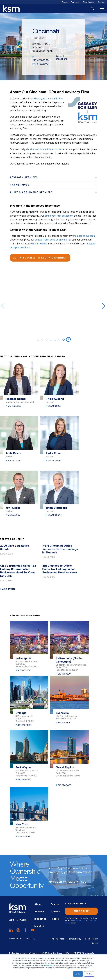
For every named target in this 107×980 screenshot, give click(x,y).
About (38, 905)
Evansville (62, 713)
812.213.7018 (64, 723)
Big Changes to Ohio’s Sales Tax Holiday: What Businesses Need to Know (60, 569)
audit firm (57, 99)
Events (65, 2)
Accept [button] (78, 974)
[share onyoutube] (33, 930)
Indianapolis (23, 658)
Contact (101, 2)
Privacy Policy (46, 965)
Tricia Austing (55, 399)
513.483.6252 (55, 406)
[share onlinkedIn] (11, 930)
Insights (39, 926)
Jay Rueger (13, 508)
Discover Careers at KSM (68, 882)
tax (45, 99)
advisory (38, 99)
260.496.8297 (24, 780)
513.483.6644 (55, 515)
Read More (8, 589)
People (55, 919)
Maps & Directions (62, 58)
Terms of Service (56, 939)
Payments (75, 2)
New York (22, 825)
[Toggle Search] (92, 9)
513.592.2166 (54, 461)
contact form (42, 240)
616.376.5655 (65, 785)
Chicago (21, 713)
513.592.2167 (14, 515)
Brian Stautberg (56, 508)
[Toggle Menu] (102, 9)
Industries (40, 919)
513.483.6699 (41, 60)
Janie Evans (13, 454)
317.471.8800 (64, 674)
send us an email (59, 240)
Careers (55, 912)
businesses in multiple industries (45, 149)
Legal (95, 943)
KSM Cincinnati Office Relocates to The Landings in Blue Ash (60, 549)
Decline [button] (89, 974)
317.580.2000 (24, 670)
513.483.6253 (14, 406)
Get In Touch (19, 920)
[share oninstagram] (18, 930)
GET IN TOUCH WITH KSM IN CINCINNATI (40, 258)
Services (39, 912)
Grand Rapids (65, 768)
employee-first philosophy (59, 216)
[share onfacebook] (25, 930)
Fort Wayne (23, 768)
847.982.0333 (24, 725)
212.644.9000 (24, 837)
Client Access (88, 2)
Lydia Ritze (53, 454)
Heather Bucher (16, 399)
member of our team (84, 236)
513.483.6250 (14, 461)
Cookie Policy (91, 939)
